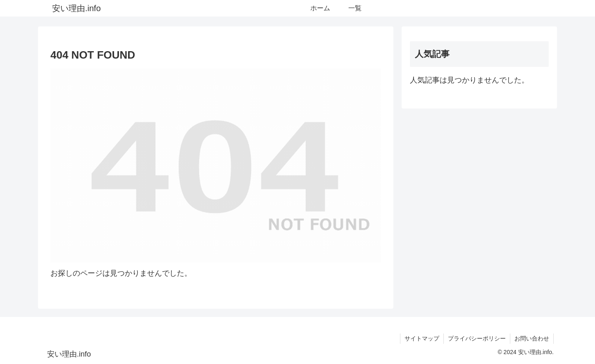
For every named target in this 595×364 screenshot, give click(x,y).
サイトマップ (422, 338)
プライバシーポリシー (477, 338)
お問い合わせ (532, 338)
